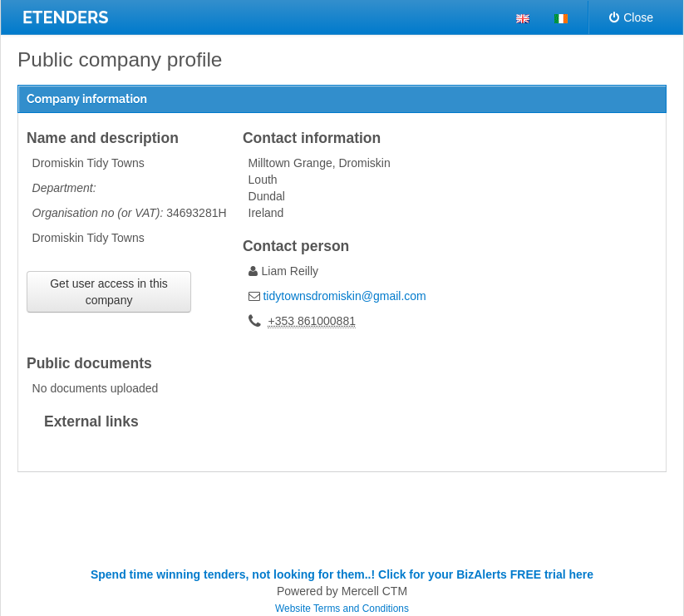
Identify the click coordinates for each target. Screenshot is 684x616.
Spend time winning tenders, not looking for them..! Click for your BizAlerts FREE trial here (342, 574)
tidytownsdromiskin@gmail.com (344, 296)
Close (631, 17)
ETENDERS (66, 17)
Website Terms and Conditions (342, 609)
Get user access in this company (109, 292)
